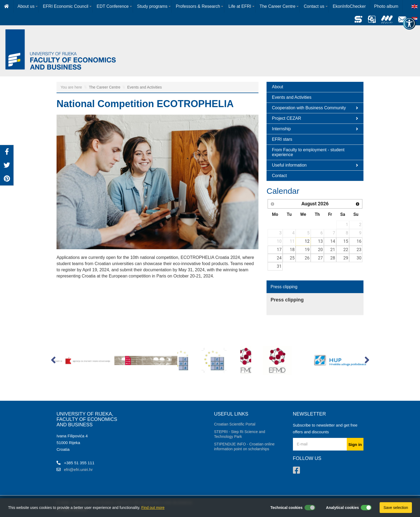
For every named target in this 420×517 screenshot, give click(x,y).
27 (320, 258)
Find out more (153, 508)
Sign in (355, 444)
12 (307, 241)
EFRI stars (282, 139)
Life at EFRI (240, 6)
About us (26, 6)
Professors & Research (198, 6)
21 (333, 250)
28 (333, 258)
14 (333, 241)
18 (292, 250)
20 (320, 250)
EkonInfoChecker (349, 6)
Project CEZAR (315, 118)
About (278, 87)
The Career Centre (277, 6)
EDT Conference (113, 6)
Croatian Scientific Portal (235, 424)
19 (307, 250)
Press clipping (284, 287)
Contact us (314, 6)
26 (307, 258)
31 (279, 266)
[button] (53, 361)
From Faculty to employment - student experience (308, 152)
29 (346, 258)
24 (279, 258)
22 (346, 250)
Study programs (152, 6)
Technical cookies (286, 508)
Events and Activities (145, 87)
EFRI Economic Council (66, 6)
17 (279, 250)
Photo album (386, 6)
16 (359, 241)
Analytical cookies (342, 508)
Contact (279, 176)
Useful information (315, 165)
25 (292, 258)
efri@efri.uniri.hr (78, 469)
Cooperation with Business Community (315, 108)
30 (359, 258)
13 (320, 241)
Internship (315, 129)
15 (346, 241)
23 (359, 250)
